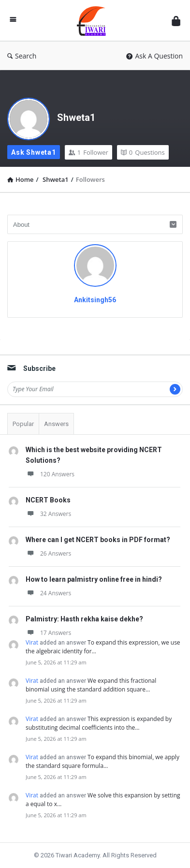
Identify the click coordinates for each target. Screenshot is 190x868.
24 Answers (48, 593)
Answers (56, 424)
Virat (32, 642)
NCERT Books (48, 500)
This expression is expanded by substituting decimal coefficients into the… (99, 723)
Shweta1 (76, 118)
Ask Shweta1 (34, 152)
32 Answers (48, 514)
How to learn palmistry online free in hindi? (94, 579)
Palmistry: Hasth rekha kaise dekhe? (84, 619)
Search (22, 56)
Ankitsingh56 (95, 300)
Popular (23, 424)
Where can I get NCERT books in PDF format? (98, 540)
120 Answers (50, 474)
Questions (143, 152)
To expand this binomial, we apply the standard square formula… (102, 761)
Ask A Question (154, 56)
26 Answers (48, 553)
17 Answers (48, 633)
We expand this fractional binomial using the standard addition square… (91, 685)
